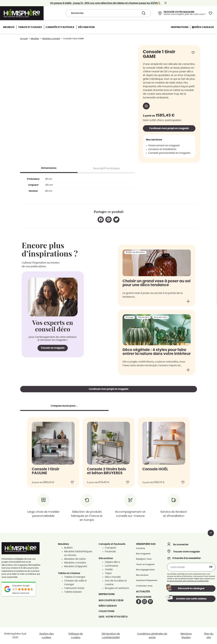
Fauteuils (110, 552)
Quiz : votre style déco (113, 617)
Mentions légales (186, 636)
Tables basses (73, 592)
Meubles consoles (75, 563)
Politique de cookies (76, 636)
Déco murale (113, 577)
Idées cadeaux (108, 606)
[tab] (49, 168)
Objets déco (112, 562)
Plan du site (209, 636)
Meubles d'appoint (76, 566)
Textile (109, 570)
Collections (106, 611)
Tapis (108, 573)
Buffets (68, 548)
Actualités (143, 592)
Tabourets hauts (74, 588)
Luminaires (112, 566)
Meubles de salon (75, 559)
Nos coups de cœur (111, 600)
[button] (101, 220)
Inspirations (107, 594)
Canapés (111, 548)
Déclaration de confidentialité (111, 636)
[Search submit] (144, 13)
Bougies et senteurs (117, 588)
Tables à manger (75, 577)
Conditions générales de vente (152, 636)
